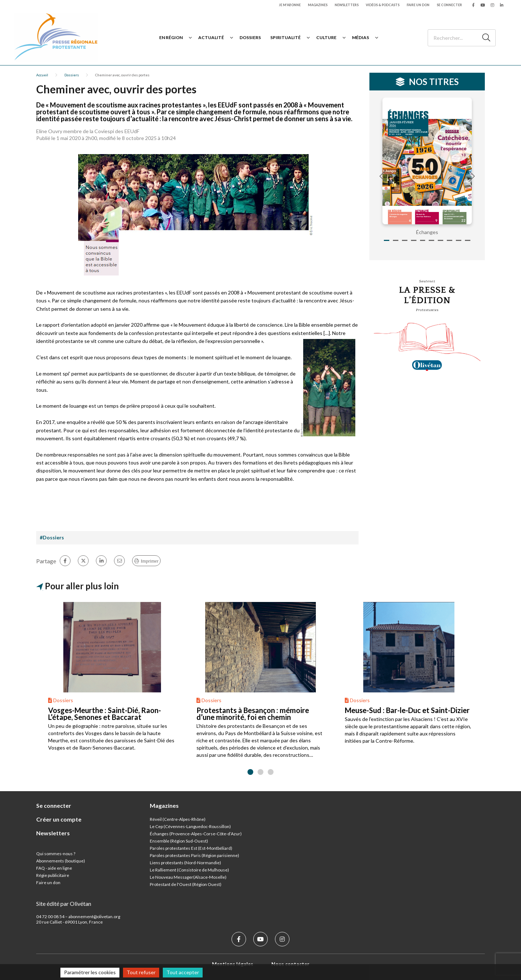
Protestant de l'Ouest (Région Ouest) (186, 884)
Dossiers (250, 37)
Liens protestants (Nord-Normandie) (185, 863)
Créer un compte (59, 819)
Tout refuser (141, 972)
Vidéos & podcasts (383, 5)
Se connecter (449, 5)
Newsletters (347, 5)
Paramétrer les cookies (90, 972)
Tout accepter (183, 972)
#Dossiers (52, 537)
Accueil (42, 75)
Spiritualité (285, 37)
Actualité (211, 37)
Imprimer (150, 561)
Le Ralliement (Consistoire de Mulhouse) (189, 870)
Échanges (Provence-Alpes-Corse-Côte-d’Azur (195, 834)
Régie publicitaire (53, 875)
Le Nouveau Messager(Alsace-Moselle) (188, 877)
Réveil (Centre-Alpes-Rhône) (178, 819)
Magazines (318, 5)
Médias (361, 37)
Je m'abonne (290, 5)
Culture (326, 37)
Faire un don (418, 5)
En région (171, 37)
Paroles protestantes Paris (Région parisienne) (194, 855)
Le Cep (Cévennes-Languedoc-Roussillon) (190, 826)
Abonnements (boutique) (61, 861)
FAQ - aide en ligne (54, 868)
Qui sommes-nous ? (56, 854)
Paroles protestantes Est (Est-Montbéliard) (191, 848)
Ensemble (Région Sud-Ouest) (179, 841)
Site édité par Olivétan (64, 903)
